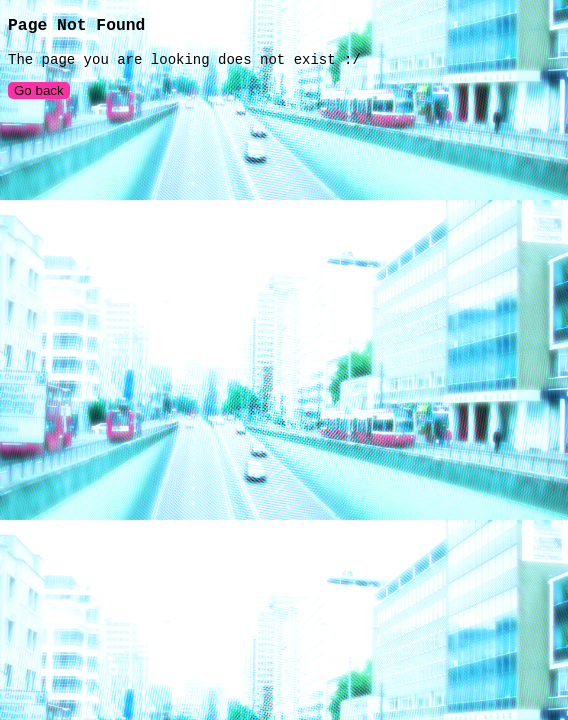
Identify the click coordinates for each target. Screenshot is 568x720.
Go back (39, 98)
